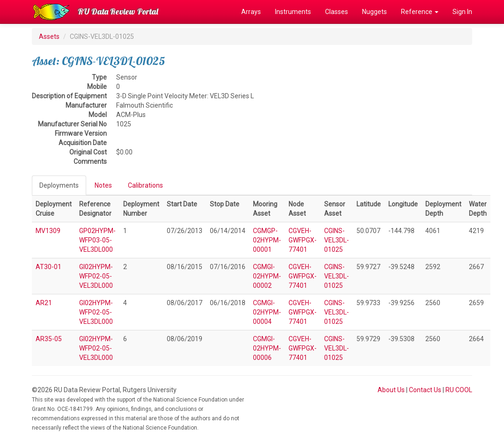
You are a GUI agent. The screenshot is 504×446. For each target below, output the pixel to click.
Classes (337, 12)
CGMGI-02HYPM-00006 (267, 348)
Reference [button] (420, 12)
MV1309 (48, 231)
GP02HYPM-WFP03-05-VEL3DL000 (97, 240)
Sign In (462, 12)
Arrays (251, 12)
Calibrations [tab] (145, 185)
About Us (391, 390)
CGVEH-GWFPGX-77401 (303, 240)
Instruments (293, 12)
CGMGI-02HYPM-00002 (267, 276)
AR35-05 (49, 339)
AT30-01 (48, 267)
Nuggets (374, 12)
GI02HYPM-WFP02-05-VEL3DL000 (96, 276)
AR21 (44, 303)
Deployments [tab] (59, 185)
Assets (49, 37)
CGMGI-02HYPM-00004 (267, 312)
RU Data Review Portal (118, 11)
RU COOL (459, 390)
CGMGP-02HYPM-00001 (267, 240)
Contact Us (425, 390)
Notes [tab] (103, 185)
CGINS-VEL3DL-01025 (337, 240)
